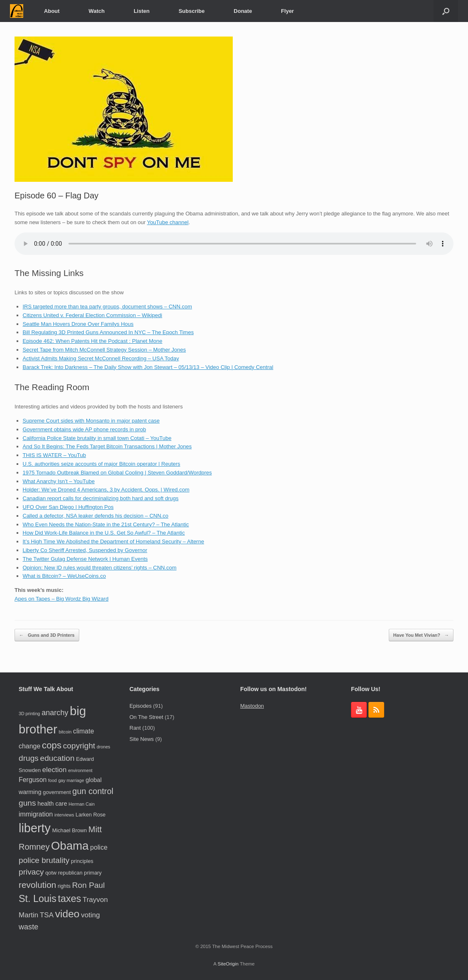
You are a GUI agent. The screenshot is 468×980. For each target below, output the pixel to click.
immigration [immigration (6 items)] (36, 814)
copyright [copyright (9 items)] (79, 746)
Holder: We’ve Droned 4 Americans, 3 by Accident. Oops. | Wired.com (106, 490)
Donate (243, 11)
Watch (97, 11)
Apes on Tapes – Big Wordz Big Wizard (61, 599)
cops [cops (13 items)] (52, 745)
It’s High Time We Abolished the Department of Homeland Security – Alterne (113, 541)
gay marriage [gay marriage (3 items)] (71, 780)
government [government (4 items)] (57, 792)
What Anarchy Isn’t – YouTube (59, 481)
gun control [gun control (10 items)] (93, 791)
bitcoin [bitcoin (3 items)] (65, 732)
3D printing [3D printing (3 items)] (29, 714)
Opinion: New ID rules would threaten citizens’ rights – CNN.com (100, 568)
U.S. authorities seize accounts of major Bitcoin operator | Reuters (102, 464)
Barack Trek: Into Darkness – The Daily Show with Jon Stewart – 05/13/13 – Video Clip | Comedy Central (148, 367)
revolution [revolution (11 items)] (37, 885)
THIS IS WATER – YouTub (55, 455)
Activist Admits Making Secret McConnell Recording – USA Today (101, 358)
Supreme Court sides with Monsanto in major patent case (91, 421)
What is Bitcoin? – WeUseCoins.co (65, 576)
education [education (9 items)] (57, 758)
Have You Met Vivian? (421, 635)
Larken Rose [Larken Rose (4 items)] (90, 815)
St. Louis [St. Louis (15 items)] (38, 899)
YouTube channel (168, 222)
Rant (135, 728)
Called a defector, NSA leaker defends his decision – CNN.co (96, 516)
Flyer (287, 11)
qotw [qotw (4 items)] (51, 873)
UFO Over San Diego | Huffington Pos (68, 507)
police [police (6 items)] (99, 847)
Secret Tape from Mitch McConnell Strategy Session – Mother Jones (105, 350)
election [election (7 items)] (55, 770)
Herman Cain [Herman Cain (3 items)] (82, 804)
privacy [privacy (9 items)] (31, 872)
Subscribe (191, 11)
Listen (141, 11)
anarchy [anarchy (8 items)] (55, 713)
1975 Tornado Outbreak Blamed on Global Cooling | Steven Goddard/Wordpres (117, 473)
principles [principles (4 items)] (82, 861)
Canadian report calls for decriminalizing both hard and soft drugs (101, 498)
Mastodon (252, 706)
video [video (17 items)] (67, 914)
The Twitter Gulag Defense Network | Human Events (85, 559)
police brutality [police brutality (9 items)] (44, 860)
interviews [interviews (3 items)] (64, 815)
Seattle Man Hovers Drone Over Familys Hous (78, 324)
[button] (446, 11)
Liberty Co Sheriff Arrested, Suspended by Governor (85, 550)
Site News (142, 739)
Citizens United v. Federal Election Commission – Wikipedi (93, 315)
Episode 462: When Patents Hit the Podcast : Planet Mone (93, 341)
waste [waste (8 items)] (28, 927)
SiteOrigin (228, 964)
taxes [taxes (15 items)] (70, 899)
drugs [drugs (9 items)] (29, 758)
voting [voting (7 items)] (90, 915)
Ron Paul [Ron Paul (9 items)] (89, 885)
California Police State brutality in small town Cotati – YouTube (97, 438)
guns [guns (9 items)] (27, 803)
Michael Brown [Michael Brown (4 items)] (70, 830)
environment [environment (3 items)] (80, 770)
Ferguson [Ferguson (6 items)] (33, 780)
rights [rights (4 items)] (64, 886)
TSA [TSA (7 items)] (47, 915)
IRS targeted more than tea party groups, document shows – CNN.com (107, 307)
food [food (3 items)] (52, 780)
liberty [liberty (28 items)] (35, 828)
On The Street (146, 717)
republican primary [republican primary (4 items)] (80, 873)
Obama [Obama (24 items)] (70, 846)
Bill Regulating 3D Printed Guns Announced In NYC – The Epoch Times (108, 332)
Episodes (140, 706)
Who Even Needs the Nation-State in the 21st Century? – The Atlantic (106, 524)
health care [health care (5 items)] (52, 804)
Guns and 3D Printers (47, 635)
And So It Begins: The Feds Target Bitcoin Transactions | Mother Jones (107, 446)
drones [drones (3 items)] (104, 747)
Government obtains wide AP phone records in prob (85, 429)
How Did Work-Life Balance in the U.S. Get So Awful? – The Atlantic (104, 533)
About (52, 11)
